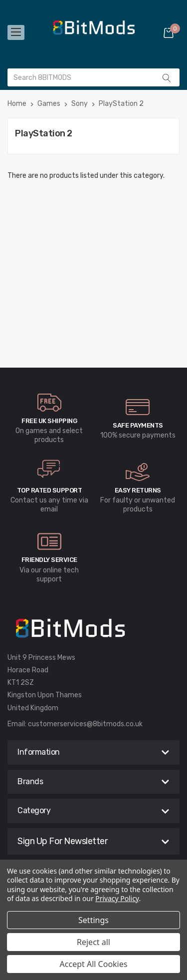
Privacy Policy (117, 898)
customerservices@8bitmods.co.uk (85, 724)
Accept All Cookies (94, 964)
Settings (93, 920)
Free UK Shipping (49, 421)
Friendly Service (49, 560)
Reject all (93, 942)
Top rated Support (50, 490)
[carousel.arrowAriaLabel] (49, 403)
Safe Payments (138, 425)
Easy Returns (138, 490)
